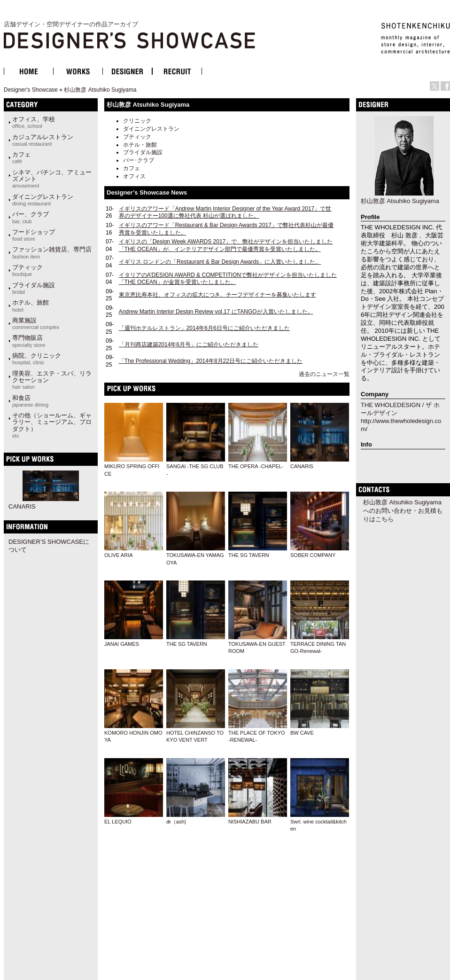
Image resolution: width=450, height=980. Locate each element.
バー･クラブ (139, 160)
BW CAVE (302, 733)
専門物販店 (29, 341)
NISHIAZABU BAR (250, 822)
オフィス (134, 176)
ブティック (137, 137)
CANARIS (302, 466)
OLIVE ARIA (119, 555)
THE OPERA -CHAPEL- (256, 466)
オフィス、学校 (34, 122)
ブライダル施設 (143, 152)
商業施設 (36, 323)
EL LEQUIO (118, 822)
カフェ (132, 168)
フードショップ (34, 235)
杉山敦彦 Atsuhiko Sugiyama (100, 90)
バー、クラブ (31, 217)
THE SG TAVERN (249, 555)
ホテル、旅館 (31, 306)
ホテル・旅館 (140, 145)
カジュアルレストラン (43, 140)
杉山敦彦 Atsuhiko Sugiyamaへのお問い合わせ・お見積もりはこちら (403, 511)
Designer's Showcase (31, 90)
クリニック (137, 121)
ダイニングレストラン (151, 129)
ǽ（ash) (176, 822)
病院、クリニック (37, 359)
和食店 (30, 401)
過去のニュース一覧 (324, 374)
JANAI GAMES (122, 644)
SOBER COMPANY (313, 555)
